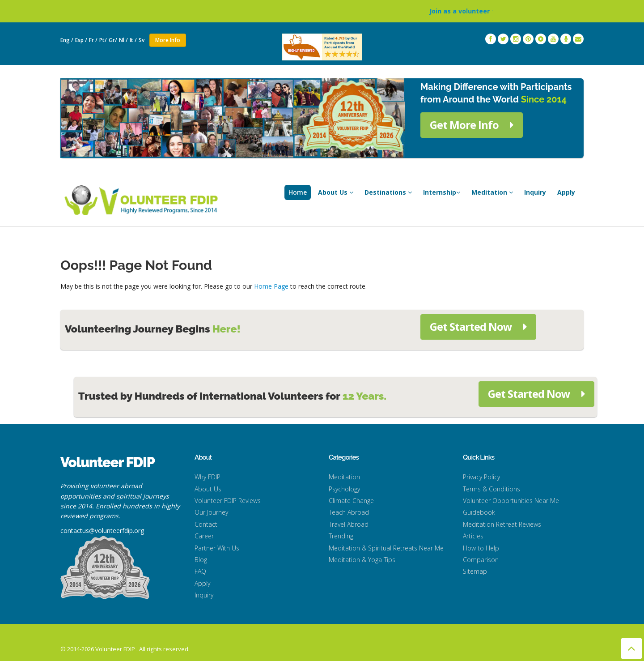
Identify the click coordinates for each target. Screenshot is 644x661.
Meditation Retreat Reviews (502, 524)
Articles (473, 536)
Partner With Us (217, 548)
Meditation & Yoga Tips (362, 560)
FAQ (200, 571)
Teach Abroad (349, 512)
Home (298, 192)
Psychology (344, 489)
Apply (566, 192)
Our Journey (211, 512)
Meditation (492, 192)
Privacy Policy (481, 477)
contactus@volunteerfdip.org (102, 531)
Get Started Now (478, 326)
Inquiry (535, 192)
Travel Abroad (349, 524)
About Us (336, 192)
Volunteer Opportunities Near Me (511, 501)
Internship (442, 192)
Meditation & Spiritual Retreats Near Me (386, 548)
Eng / (67, 40)
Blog (201, 560)
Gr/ (113, 40)
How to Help (481, 548)
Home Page (271, 286)
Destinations (388, 192)
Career (204, 536)
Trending (341, 536)
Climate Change (351, 501)
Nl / (123, 40)
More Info (168, 40)
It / (133, 40)
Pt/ (103, 40)
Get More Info (472, 125)
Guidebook (479, 512)
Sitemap (475, 571)
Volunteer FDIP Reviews (228, 501)
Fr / (93, 40)
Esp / (81, 40)
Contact (206, 524)
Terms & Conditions (491, 489)
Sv (142, 40)
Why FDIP (208, 477)
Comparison (481, 560)
